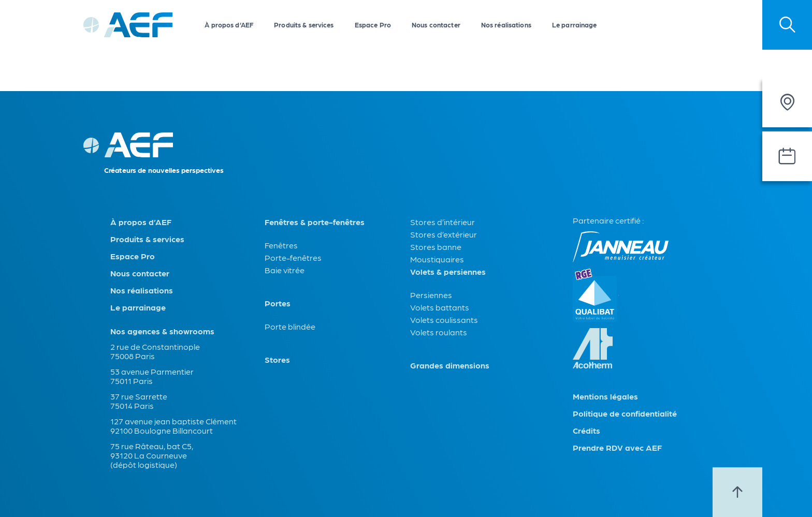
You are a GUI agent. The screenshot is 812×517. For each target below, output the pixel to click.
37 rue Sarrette (139, 396)
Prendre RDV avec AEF (617, 448)
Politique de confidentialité (625, 413)
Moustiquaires (437, 259)
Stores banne (436, 247)
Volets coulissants (444, 320)
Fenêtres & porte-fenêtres (315, 222)
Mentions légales (605, 396)
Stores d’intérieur (443, 222)
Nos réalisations (506, 25)
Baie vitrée (285, 270)
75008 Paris (133, 356)
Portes (278, 303)
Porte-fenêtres (293, 257)
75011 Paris (132, 381)
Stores (277, 360)
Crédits (586, 431)
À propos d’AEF (229, 25)
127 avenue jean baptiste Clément (173, 421)
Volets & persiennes (448, 272)
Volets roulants (439, 332)
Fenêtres (281, 245)
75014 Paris (132, 405)
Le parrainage (575, 25)
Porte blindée (290, 326)
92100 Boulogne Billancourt (162, 430)
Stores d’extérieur (444, 234)
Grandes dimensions (450, 365)
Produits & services (304, 25)
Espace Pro (373, 25)
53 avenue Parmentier (152, 371)
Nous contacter (436, 25)
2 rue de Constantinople (155, 346)
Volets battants (440, 307)
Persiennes (431, 295)
